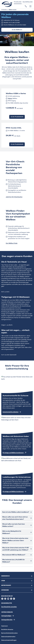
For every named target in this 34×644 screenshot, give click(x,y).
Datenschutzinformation (8, 637)
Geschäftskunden (28, 2)
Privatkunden (18, 2)
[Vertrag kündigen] (8, 616)
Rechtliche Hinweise (7, 630)
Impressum (5, 626)
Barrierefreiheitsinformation (9, 633)
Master (10, 99)
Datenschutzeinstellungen (9, 640)
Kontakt (26, 6)
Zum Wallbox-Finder (12, 243)
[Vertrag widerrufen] (8, 620)
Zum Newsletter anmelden (9, 607)
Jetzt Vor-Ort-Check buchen (14, 197)
